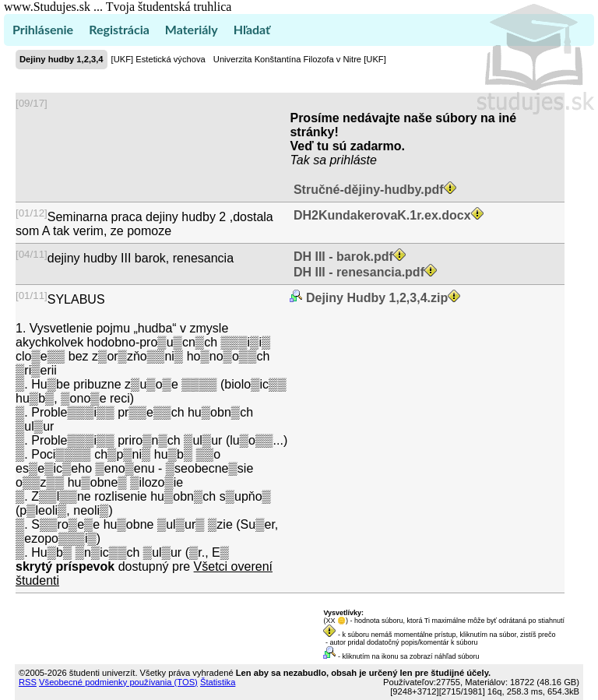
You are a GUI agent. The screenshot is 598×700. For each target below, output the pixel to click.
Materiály (192, 29)
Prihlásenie (43, 29)
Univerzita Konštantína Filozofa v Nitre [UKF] (300, 59)
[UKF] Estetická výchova (158, 59)
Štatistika (218, 682)
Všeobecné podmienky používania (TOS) (118, 682)
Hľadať (252, 29)
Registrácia (119, 29)
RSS (28, 682)
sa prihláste (345, 160)
